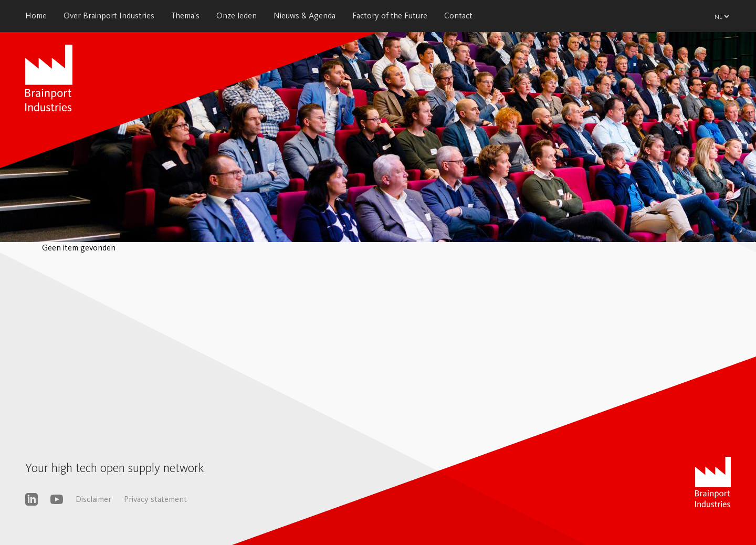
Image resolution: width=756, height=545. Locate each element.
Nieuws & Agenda (304, 15)
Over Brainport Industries (109, 15)
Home (36, 15)
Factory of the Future (390, 15)
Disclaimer (93, 499)
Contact (458, 15)
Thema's (185, 15)
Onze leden (237, 15)
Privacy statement (155, 499)
